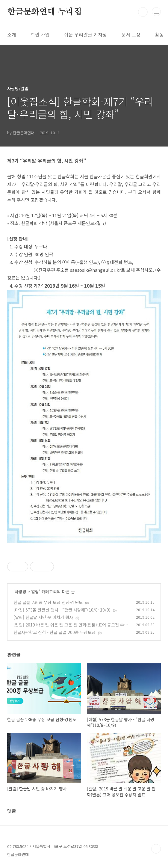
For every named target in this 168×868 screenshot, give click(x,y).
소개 (12, 34)
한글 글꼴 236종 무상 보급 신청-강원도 (48, 602)
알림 (35, 591)
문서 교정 (131, 34)
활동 (159, 34)
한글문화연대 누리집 (44, 12)
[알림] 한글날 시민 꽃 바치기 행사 (43, 617)
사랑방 (21, 591)
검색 (143, 12)
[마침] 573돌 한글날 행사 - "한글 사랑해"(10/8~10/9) (62, 610)
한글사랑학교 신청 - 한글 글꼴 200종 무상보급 (55, 632)
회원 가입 (40, 34)
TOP (156, 849)
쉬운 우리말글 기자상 (85, 34)
